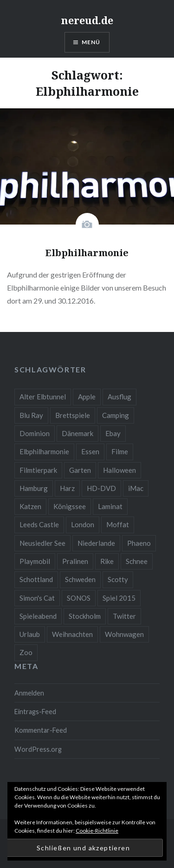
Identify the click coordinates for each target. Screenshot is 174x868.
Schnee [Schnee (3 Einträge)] (137, 561)
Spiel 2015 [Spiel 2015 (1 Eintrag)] (119, 598)
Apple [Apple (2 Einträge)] (87, 397)
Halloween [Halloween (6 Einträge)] (119, 470)
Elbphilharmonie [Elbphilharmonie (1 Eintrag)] (44, 451)
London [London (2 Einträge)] (83, 524)
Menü (91, 42)
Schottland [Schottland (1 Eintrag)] (36, 579)
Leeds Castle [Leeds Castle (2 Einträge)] (39, 524)
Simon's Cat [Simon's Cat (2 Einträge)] (37, 598)
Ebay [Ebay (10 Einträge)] (113, 433)
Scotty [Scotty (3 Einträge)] (118, 579)
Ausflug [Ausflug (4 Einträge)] (119, 397)
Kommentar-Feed (41, 730)
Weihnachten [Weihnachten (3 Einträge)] (72, 634)
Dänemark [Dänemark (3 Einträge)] (77, 433)
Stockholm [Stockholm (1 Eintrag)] (85, 616)
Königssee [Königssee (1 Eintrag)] (70, 506)
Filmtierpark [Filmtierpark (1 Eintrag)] (38, 470)
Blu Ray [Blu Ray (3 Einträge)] (31, 415)
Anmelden (29, 693)
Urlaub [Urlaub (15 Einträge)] (30, 634)
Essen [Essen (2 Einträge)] (90, 451)
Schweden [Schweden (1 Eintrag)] (80, 579)
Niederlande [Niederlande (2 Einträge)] (96, 543)
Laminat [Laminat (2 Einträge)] (110, 506)
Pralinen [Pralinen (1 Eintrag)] (75, 561)
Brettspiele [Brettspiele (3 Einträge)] (73, 415)
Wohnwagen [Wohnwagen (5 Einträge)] (124, 634)
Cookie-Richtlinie (97, 831)
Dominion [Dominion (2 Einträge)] (35, 433)
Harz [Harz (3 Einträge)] (67, 488)
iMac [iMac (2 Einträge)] (136, 488)
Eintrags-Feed (35, 712)
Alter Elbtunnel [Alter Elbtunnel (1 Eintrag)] (43, 397)
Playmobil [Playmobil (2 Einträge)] (35, 561)
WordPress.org (38, 749)
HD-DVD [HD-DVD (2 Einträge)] (101, 488)
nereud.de (87, 20)
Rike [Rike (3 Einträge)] (107, 561)
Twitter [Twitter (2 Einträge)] (124, 616)
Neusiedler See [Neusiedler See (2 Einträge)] (42, 543)
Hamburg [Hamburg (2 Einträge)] (34, 488)
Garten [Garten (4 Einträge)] (80, 470)
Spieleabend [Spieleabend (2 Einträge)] (38, 616)
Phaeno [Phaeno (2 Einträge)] (139, 543)
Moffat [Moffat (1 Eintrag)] (118, 524)
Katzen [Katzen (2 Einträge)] (30, 506)
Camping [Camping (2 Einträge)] (116, 415)
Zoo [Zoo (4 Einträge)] (26, 652)
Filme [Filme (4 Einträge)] (120, 451)
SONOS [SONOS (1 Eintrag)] (79, 598)
